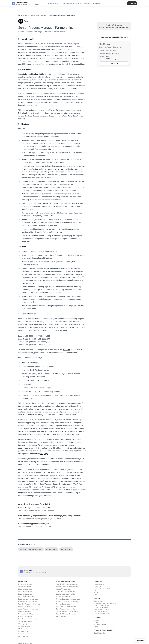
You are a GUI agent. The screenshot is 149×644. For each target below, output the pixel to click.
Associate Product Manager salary (106, 603)
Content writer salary (101, 607)
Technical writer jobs (25, 621)
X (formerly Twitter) (101, 624)
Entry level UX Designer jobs (28, 601)
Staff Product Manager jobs (66, 609)
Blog (96, 590)
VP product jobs (62, 616)
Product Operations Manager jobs (68, 601)
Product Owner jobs (63, 604)
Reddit (96, 622)
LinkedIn (97, 620)
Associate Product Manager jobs (67, 584)
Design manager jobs (25, 594)
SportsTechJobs (100, 633)
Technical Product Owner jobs (66, 614)
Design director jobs (25, 589)
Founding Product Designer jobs (29, 604)
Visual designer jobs (25, 634)
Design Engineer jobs (25, 592)
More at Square (66, 549)
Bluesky (97, 626)
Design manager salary (102, 613)
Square (25, 21)
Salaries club (98, 601)
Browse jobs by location (102, 588)
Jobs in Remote (52, 549)
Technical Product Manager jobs (67, 611)
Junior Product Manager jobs (66, 592)
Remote (63, 32)
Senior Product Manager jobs (118, 27)
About (96, 592)
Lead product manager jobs (66, 594)
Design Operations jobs (26, 596)
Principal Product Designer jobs (29, 614)
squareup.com (111, 51)
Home (20, 15)
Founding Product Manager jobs (67, 587)
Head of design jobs (25, 606)
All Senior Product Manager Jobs (31, 549)
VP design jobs (23, 636)
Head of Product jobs (63, 589)
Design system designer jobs (28, 599)
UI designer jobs (24, 624)
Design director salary (101, 609)
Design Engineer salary (102, 611)
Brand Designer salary (102, 605)
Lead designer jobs (25, 611)
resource (67, 350)
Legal (96, 594)
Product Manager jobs (64, 596)
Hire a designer (99, 584)
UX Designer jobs (24, 626)
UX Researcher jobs (25, 629)
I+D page (44, 454)
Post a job (97, 586)
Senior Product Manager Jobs (35, 15)
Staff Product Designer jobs (28, 619)
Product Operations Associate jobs (68, 599)
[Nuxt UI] (25, 3)
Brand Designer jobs (25, 584)
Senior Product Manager (34, 32)
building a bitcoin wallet (32, 74)
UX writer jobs (23, 631)
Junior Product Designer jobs (28, 609)
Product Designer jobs (26, 616)
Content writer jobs (25, 587)
